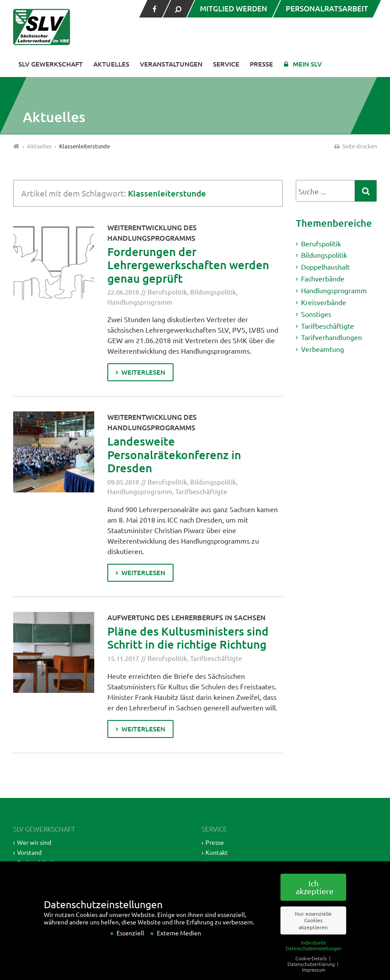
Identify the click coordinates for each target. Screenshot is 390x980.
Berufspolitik (167, 292)
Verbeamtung (323, 349)
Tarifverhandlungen (331, 337)
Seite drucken (355, 146)
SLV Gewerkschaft (51, 64)
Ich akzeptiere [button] (315, 899)
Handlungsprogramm (140, 302)
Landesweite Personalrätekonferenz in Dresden (174, 454)
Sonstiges (316, 314)
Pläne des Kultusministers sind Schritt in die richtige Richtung (188, 638)
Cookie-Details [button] (312, 969)
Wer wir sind (34, 842)
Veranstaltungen (171, 64)
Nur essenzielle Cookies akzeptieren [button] (313, 932)
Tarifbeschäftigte (201, 491)
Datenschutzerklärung (312, 975)
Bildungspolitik (213, 292)
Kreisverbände (324, 302)
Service (226, 64)
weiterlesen (143, 372)
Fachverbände (323, 278)
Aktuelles (111, 64)
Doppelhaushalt (325, 267)
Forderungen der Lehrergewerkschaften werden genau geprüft (188, 265)
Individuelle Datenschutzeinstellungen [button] (314, 957)
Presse (261, 64)
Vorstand (29, 852)
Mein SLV (307, 64)
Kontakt (217, 852)
